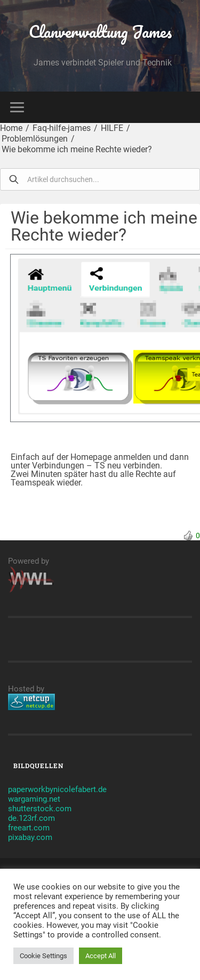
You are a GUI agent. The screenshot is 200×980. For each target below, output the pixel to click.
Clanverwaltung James (100, 32)
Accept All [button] (101, 956)
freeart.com (29, 828)
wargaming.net (34, 799)
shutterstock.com (40, 809)
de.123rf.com (31, 818)
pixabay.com (30, 837)
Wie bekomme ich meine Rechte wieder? (77, 149)
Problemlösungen (35, 139)
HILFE (112, 128)
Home (11, 128)
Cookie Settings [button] (43, 956)
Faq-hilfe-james (62, 128)
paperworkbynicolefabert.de (57, 789)
